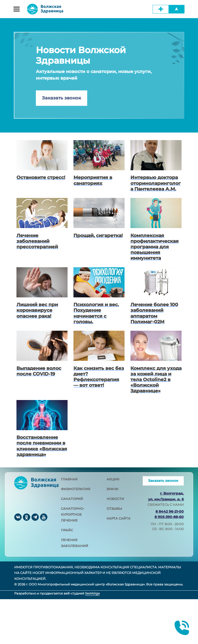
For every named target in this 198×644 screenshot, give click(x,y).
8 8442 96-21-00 (170, 556)
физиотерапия (76, 534)
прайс (67, 575)
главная (69, 524)
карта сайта (119, 563)
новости (115, 544)
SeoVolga (92, 638)
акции (113, 524)
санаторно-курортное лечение (73, 559)
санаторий (72, 544)
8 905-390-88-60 (169, 561)
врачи (113, 534)
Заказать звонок (62, 98)
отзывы (114, 553)
